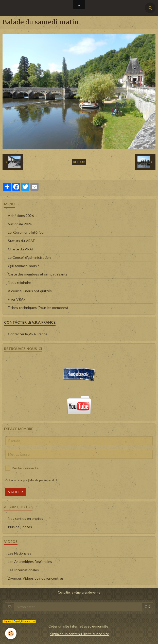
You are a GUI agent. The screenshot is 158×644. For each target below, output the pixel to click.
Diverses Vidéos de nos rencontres (36, 578)
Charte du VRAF (21, 249)
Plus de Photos (20, 527)
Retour (79, 162)
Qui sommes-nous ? (23, 266)
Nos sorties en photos (25, 518)
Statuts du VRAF (21, 241)
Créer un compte (16, 480)
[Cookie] (11, 633)
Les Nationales (20, 553)
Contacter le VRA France (28, 334)
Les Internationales (23, 570)
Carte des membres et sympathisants (38, 274)
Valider (15, 492)
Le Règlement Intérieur (26, 232)
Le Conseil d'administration (29, 257)
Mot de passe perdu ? (43, 480)
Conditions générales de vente (79, 592)
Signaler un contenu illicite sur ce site (80, 634)
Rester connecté (22, 468)
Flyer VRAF (17, 299)
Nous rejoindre (20, 282)
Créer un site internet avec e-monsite (78, 626)
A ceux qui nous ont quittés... (31, 291)
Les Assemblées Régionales (30, 562)
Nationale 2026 (20, 224)
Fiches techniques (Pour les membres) (38, 308)
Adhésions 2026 (21, 216)
